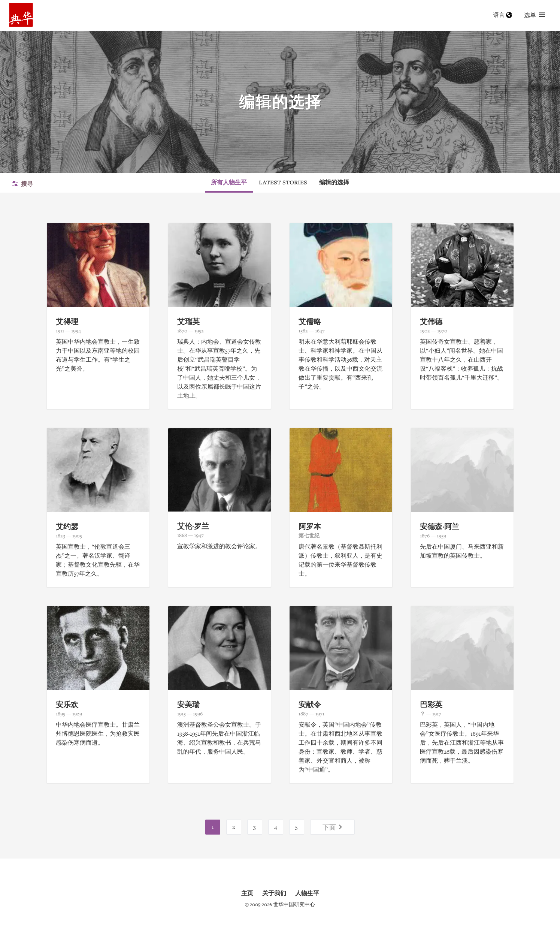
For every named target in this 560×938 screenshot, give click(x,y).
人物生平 (307, 893)
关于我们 (274, 893)
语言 (503, 15)
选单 (535, 15)
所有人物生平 (229, 182)
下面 (333, 827)
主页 (247, 893)
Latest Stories (283, 182)
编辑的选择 (334, 182)
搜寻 (22, 184)
